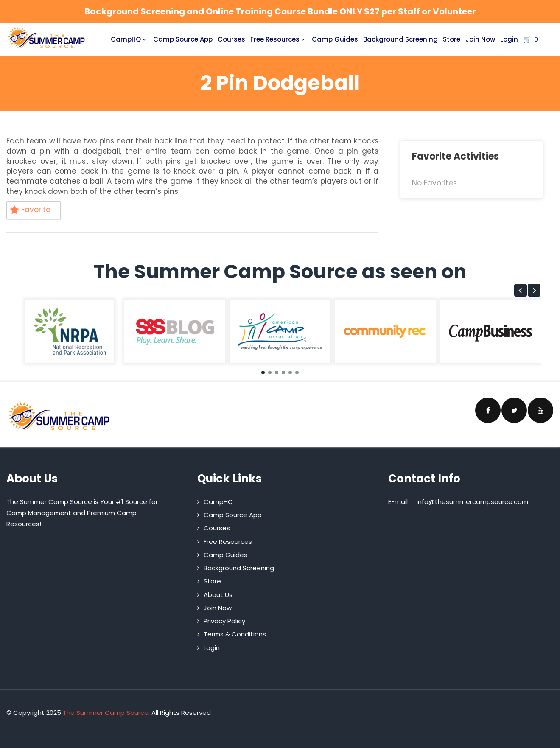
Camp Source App (183, 39)
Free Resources (279, 39)
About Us (218, 595)
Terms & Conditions (235, 634)
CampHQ (129, 39)
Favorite (30, 210)
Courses (231, 39)
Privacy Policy (224, 621)
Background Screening (400, 39)
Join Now (480, 39)
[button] (521, 290)
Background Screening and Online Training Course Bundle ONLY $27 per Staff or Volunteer (280, 11)
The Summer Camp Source (106, 713)
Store (452, 39)
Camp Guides (335, 39)
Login (509, 39)
